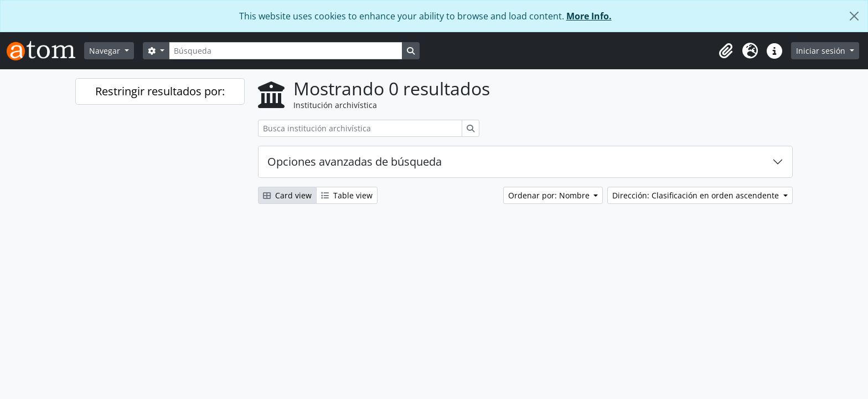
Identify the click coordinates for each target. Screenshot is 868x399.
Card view (287, 195)
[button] (726, 51)
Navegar (106, 51)
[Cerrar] (854, 16)
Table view (347, 195)
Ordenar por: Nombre (550, 195)
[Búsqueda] (286, 51)
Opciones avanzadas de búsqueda (355, 162)
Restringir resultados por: (160, 91)
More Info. (589, 16)
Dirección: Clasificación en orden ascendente (697, 195)
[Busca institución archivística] (360, 128)
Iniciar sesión (822, 51)
